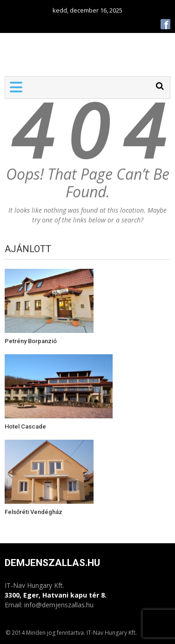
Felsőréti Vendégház (34, 512)
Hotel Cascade (25, 426)
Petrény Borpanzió (31, 341)
